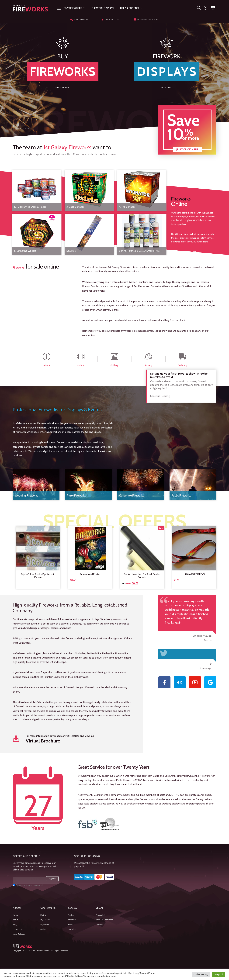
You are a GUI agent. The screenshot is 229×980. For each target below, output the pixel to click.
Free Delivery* (79, 20)
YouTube (72, 929)
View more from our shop (184, 252)
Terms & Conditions (104, 920)
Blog (15, 924)
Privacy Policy (102, 915)
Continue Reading (160, 396)
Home (15, 915)
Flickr (70, 924)
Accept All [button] (219, 974)
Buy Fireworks (75, 8)
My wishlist (45, 924)
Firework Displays (103, 8)
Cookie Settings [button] (201, 974)
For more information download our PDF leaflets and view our (73, 739)
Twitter (71, 915)
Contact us (17, 929)
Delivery (44, 915)
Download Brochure (146, 20)
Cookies (99, 924)
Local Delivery (19, 934)
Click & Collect (111, 20)
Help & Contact (131, 8)
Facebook (72, 920)
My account (45, 920)
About (15, 920)
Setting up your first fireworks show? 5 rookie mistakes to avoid (179, 375)
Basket (43, 929)
